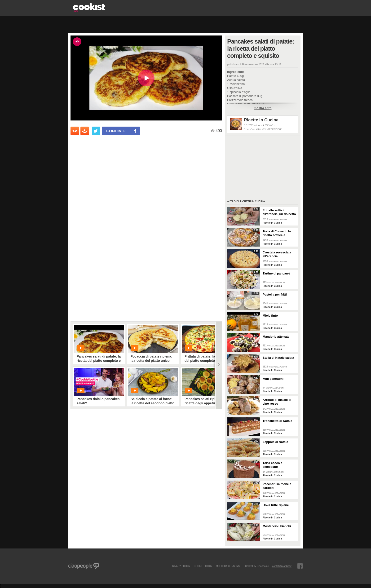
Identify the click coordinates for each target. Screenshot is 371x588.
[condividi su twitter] (96, 131)
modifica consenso (229, 566)
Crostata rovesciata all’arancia (277, 254)
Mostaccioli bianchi (277, 526)
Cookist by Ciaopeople (257, 566)
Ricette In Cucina (261, 120)
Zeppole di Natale (275, 442)
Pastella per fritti (275, 294)
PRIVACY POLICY (180, 566)
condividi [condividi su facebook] (116, 131)
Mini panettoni (273, 379)
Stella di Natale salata (278, 358)
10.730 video (253, 125)
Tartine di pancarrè (276, 273)
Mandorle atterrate (276, 337)
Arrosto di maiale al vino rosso (277, 402)
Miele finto (270, 316)
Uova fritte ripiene (276, 505)
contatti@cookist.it (282, 566)
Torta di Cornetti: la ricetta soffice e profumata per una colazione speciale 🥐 (278, 233)
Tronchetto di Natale (277, 421)
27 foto (270, 125)
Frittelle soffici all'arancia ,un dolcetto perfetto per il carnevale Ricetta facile (280, 212)
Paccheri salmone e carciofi (277, 486)
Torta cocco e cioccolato (273, 465)
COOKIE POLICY (203, 566)
